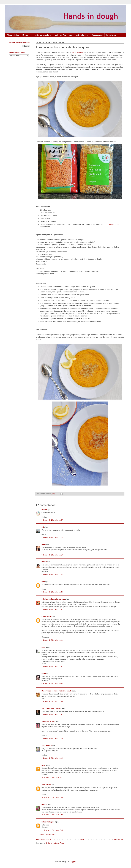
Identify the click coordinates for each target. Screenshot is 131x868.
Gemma (44, 804)
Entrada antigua (118, 839)
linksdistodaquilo (48, 822)
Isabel (44, 544)
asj (43, 527)
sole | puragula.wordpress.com (53, 599)
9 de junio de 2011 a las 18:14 (52, 537)
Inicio (82, 839)
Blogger (73, 862)
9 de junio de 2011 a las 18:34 (52, 592)
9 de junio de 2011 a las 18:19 (52, 555)
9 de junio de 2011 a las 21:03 (52, 701)
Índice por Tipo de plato (64, 35)
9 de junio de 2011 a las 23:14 (52, 758)
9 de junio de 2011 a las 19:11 (52, 640)
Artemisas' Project (48, 721)
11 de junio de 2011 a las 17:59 (52, 830)
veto (43, 582)
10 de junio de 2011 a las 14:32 (52, 815)
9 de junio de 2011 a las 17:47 (52, 520)
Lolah (44, 673)
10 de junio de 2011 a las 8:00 (52, 797)
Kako (43, 647)
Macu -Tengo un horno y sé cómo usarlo (57, 691)
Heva (43, 765)
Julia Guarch (46, 785)
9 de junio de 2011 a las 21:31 (52, 714)
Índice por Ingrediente (43, 35)
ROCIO (44, 562)
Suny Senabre (47, 746)
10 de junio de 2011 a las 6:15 (52, 778)
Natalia (44, 510)
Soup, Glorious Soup (111, 224)
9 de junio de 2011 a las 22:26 (52, 738)
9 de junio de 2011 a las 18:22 (52, 575)
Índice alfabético (82, 35)
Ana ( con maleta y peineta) (52, 708)
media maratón (77, 52)
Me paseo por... (97, 35)
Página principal (13, 35)
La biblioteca (111, 35)
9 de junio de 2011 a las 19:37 (52, 666)
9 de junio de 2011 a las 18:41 (52, 609)
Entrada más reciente (44, 839)
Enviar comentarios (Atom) (55, 843)
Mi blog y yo (27, 35)
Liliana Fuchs (47, 617)
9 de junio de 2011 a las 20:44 (52, 684)
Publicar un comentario (47, 835)
